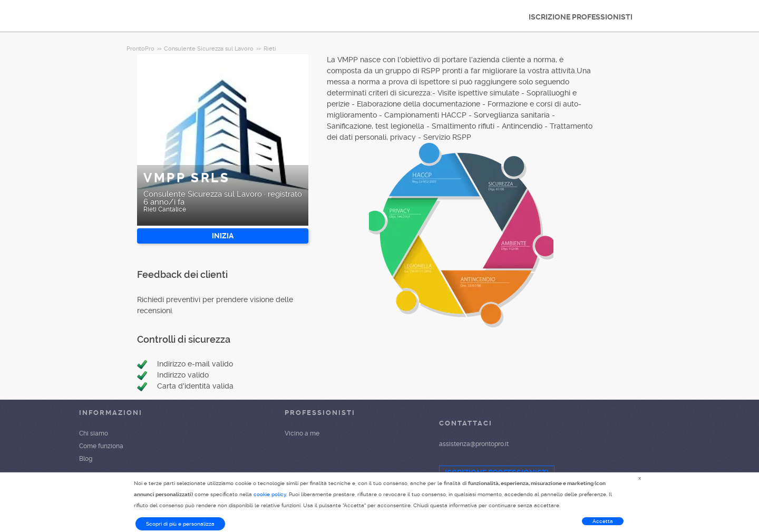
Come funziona (101, 446)
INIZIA (223, 236)
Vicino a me (302, 433)
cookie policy (270, 494)
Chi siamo (94, 433)
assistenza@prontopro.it (474, 444)
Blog (86, 459)
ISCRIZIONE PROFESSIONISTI (581, 17)
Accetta (603, 521)
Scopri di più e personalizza (180, 524)
